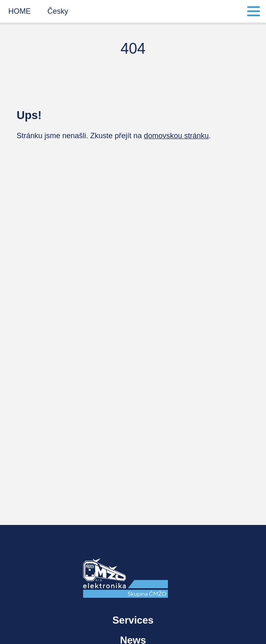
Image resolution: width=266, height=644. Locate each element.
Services (133, 620)
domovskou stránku (176, 136)
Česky (58, 11)
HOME (20, 11)
